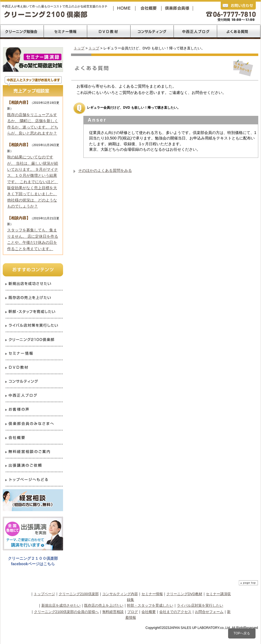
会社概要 (150, 8)
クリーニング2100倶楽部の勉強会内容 (22, 32)
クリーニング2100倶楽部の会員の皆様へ (66, 612)
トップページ (44, 594)
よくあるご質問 (239, 32)
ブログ (133, 612)
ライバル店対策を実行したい (200, 605)
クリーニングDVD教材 (184, 594)
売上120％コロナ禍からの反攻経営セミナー (65, 32)
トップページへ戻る (125, 8)
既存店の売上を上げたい (104, 605)
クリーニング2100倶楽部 (178, 8)
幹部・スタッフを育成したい (150, 605)
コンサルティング (152, 32)
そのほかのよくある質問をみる (105, 170)
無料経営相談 (113, 612)
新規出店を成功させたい (61, 605)
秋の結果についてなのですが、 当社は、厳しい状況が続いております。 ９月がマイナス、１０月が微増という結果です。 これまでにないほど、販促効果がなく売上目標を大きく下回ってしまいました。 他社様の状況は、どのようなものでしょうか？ (33, 182)
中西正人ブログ (195, 32)
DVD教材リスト (109, 32)
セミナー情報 (152, 594)
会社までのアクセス (175, 612)
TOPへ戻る (242, 633)
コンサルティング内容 (120, 594)
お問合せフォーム (209, 612)
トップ (79, 48)
